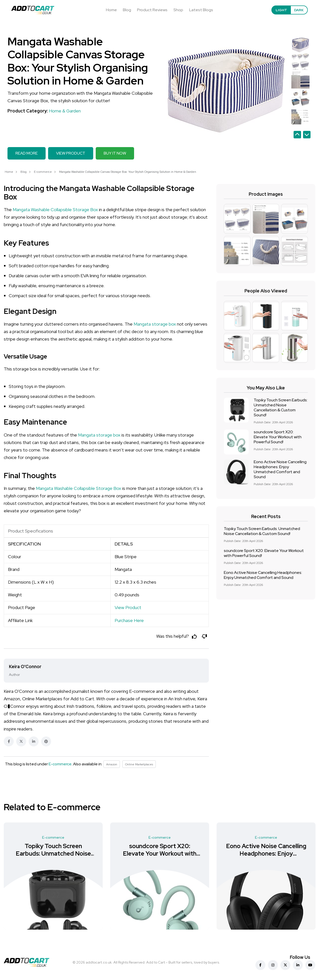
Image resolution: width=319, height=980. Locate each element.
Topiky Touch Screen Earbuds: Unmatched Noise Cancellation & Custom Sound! (281, 407)
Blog (127, 10)
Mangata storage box (155, 324)
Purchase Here (129, 620)
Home (111, 10)
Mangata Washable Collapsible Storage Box (55, 210)
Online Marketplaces (139, 764)
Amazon (112, 764)
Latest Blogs (201, 10)
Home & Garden (65, 111)
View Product (128, 607)
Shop (178, 10)
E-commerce (43, 172)
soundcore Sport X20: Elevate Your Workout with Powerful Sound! (278, 437)
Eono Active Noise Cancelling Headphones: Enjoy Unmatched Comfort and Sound (280, 469)
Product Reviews (152, 10)
